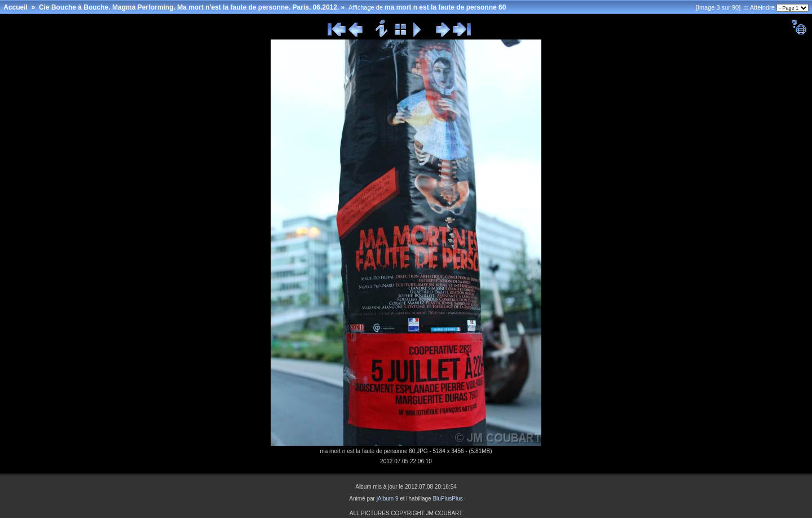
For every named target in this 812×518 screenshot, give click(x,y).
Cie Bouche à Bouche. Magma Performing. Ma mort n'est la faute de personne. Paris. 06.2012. (189, 7)
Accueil (16, 7)
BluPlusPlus (447, 499)
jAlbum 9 (388, 499)
